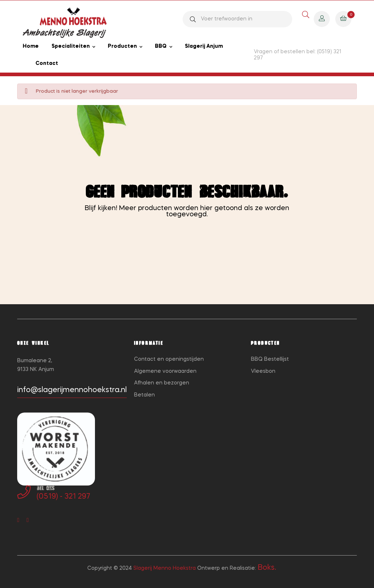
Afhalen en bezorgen (162, 383)
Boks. (267, 568)
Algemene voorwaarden (165, 371)
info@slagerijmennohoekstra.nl (72, 390)
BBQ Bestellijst (270, 359)
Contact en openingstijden (169, 359)
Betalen (144, 395)
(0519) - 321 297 (63, 497)
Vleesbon (263, 371)
